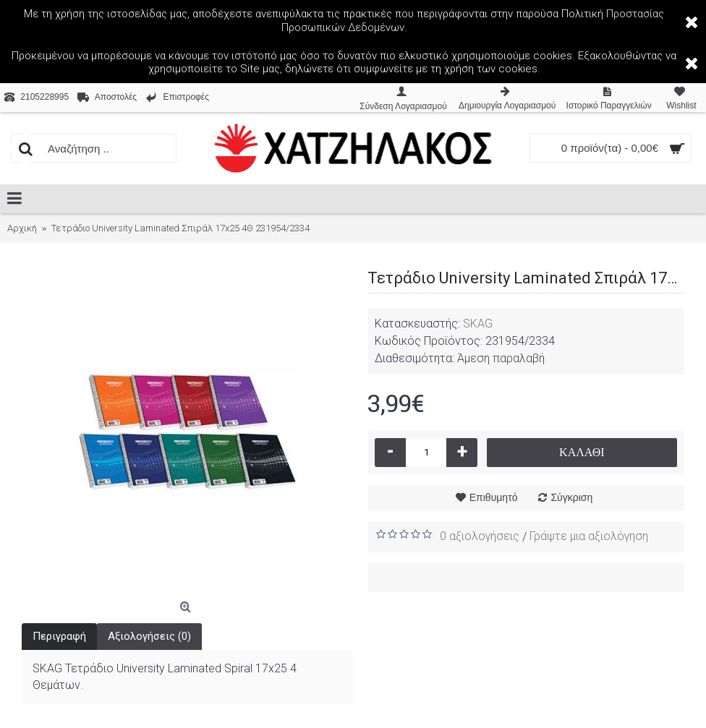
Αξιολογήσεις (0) (149, 636)
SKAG (478, 324)
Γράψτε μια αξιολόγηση (589, 536)
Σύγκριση (571, 497)
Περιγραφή (59, 636)
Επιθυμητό (494, 497)
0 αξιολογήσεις (480, 536)
